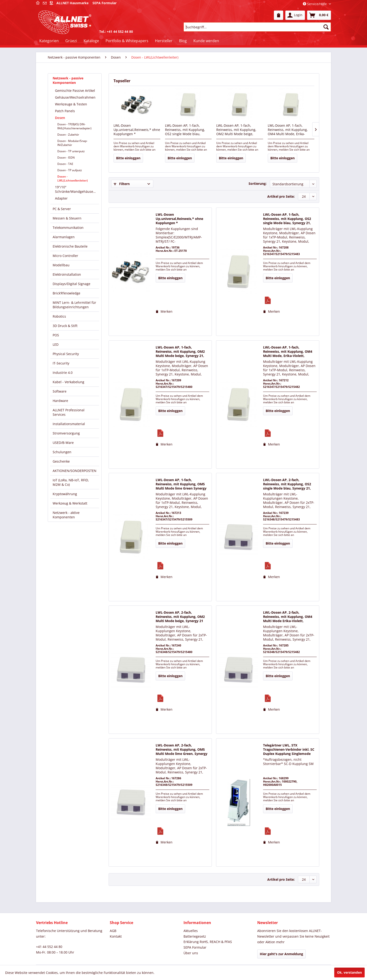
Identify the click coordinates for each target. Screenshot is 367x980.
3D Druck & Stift (65, 326)
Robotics (59, 316)
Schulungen (62, 452)
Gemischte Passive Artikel (75, 91)
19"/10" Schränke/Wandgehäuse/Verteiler (77, 189)
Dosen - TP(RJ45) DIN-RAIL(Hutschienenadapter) (74, 126)
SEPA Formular (195, 947)
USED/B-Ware (63, 443)
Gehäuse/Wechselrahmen (75, 97)
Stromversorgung (66, 433)
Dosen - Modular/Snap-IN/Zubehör (72, 143)
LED (56, 344)
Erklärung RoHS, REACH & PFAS (208, 942)
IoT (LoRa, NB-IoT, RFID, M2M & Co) (71, 482)
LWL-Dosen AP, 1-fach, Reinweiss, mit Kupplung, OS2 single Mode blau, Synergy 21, (185, 130)
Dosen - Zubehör (68, 135)
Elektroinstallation (67, 274)
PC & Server (62, 209)
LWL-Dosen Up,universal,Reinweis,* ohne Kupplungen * (137, 130)
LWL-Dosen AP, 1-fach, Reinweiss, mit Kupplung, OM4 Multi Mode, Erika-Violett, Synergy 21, (288, 130)
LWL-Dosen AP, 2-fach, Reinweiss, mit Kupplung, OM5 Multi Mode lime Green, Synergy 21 (182, 750)
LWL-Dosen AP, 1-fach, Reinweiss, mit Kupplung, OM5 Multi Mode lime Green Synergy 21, (181, 484)
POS (56, 335)
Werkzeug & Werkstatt (70, 503)
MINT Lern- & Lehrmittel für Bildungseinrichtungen (74, 305)
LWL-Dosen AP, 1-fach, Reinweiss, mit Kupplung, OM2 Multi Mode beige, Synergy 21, (236, 130)
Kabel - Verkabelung (68, 382)
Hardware (60, 401)
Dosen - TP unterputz (71, 151)
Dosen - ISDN (66, 158)
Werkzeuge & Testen (71, 104)
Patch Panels (65, 111)
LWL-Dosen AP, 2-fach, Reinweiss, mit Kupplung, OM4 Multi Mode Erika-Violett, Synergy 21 (288, 617)
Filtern (122, 184)
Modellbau (61, 265)
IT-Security (61, 363)
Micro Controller (65, 256)
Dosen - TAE (65, 164)
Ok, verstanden (349, 972)
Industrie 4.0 (63, 373)
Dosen (60, 118)
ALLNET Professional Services (69, 412)
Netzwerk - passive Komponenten (68, 80)
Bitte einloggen (128, 158)
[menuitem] (279, 15)
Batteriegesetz (195, 936)
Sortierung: (258, 184)
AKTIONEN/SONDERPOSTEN (75, 471)
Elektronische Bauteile (70, 246)
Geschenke (61, 461)
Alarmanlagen (64, 237)
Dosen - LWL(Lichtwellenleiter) (73, 178)
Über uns (191, 953)
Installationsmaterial (69, 424)
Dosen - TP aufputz (70, 170)
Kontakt (116, 936)
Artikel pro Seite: (281, 196)
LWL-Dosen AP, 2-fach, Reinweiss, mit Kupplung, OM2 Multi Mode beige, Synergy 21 (180, 617)
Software (60, 391)
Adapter (61, 198)
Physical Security (66, 354)
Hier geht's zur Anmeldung (281, 954)
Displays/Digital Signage (72, 284)
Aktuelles (191, 931)
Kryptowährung (65, 494)
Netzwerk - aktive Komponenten (66, 515)
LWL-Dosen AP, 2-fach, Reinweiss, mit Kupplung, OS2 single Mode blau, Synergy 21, (287, 484)
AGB (113, 931)
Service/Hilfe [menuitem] (315, 4)
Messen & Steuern (67, 218)
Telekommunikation (68, 228)
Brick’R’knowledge (66, 293)
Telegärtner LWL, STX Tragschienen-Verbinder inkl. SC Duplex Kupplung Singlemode (289, 750)
